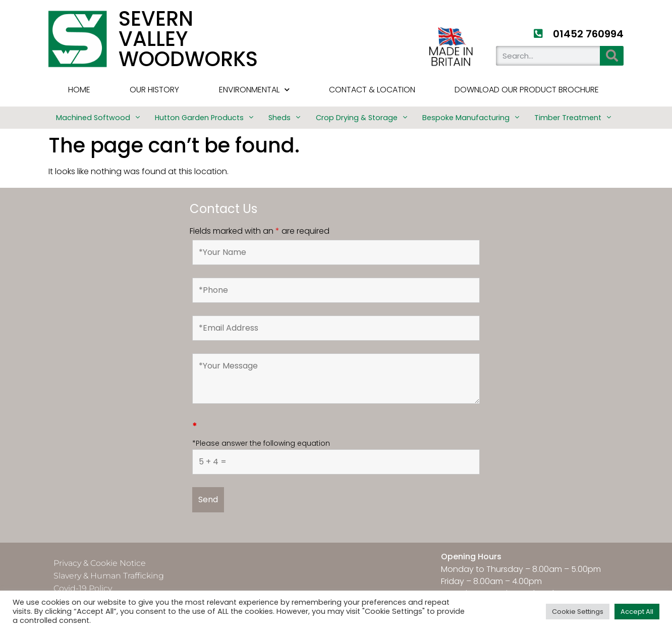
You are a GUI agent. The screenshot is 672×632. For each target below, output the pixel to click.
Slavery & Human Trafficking (109, 576)
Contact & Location (372, 90)
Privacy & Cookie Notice (100, 563)
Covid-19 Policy (83, 588)
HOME (79, 90)
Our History (154, 90)
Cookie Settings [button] (578, 612)
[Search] (612, 56)
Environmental (254, 90)
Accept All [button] (637, 612)
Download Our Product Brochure (527, 90)
